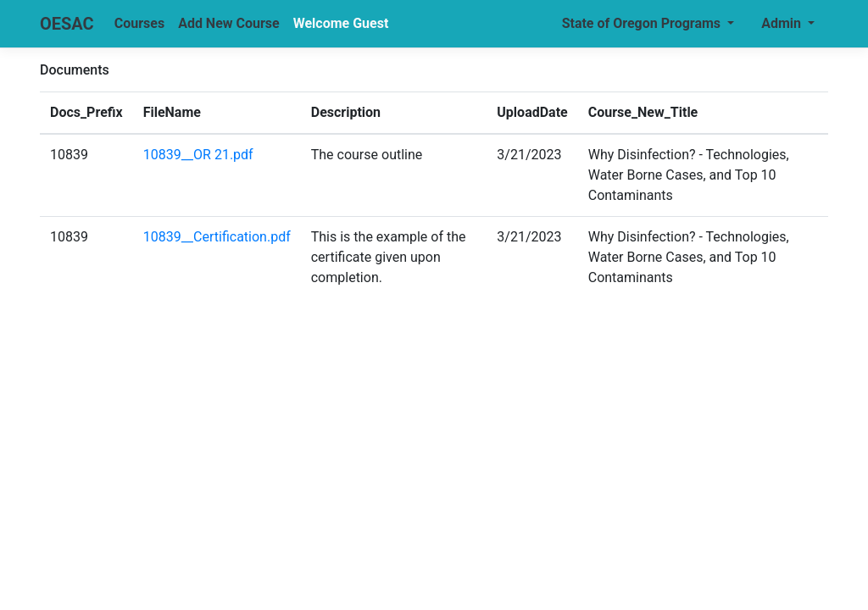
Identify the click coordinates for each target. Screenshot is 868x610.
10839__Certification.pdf (217, 237)
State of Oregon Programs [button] (643, 23)
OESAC (67, 24)
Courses (139, 23)
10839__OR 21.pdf (198, 155)
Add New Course (229, 23)
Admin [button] (783, 23)
